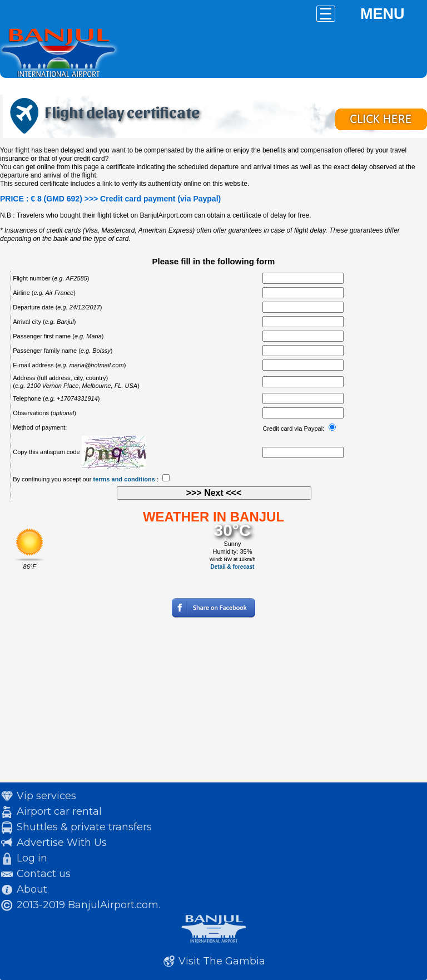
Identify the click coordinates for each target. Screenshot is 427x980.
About (32, 889)
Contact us (44, 874)
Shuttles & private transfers (84, 827)
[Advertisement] (213, 705)
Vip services (46, 796)
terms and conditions (124, 479)
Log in (32, 858)
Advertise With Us (62, 843)
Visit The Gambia (222, 961)
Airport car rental (59, 811)
